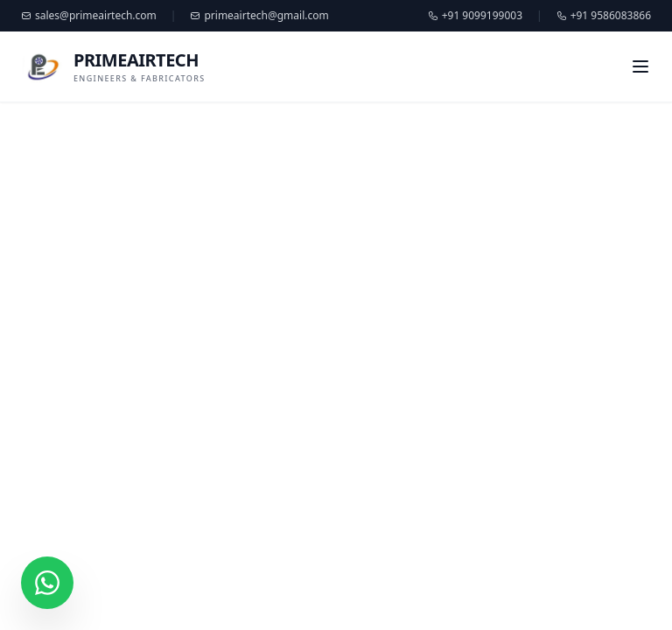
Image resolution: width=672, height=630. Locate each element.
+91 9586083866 (604, 16)
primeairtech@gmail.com (259, 16)
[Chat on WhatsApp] (47, 583)
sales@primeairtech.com (89, 16)
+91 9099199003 (475, 16)
